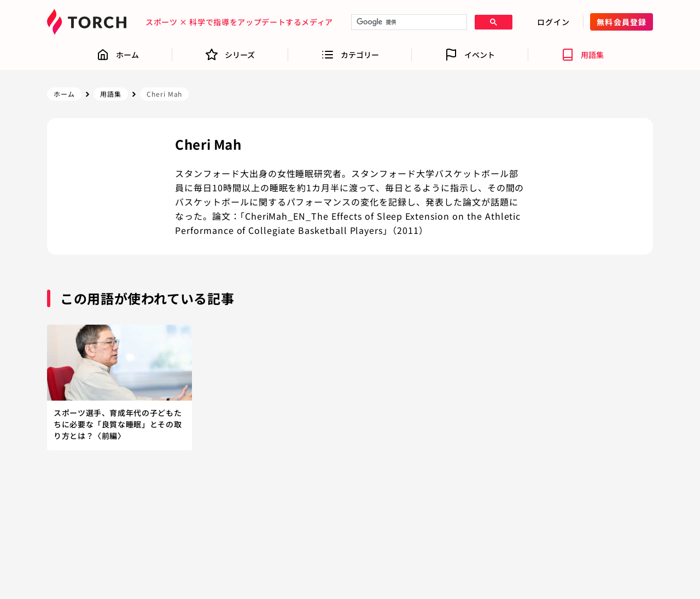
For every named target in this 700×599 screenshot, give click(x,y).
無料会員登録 (622, 22)
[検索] (408, 22)
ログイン (553, 22)
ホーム (64, 94)
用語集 (111, 94)
